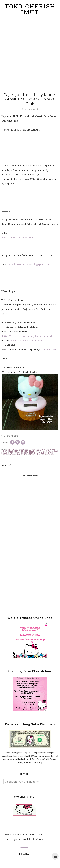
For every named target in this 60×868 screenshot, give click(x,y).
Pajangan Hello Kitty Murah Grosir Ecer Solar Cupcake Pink (30, 452)
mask (44, 451)
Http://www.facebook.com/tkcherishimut (27, 336)
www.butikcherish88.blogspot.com (28, 264)
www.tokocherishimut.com (27, 341)
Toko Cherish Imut (30, 10)
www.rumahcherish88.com (17, 237)
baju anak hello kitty (19, 449)
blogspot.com (50, 349)
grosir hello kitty (31, 451)
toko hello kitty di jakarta (41, 455)
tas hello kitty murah (13, 455)
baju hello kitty (41, 449)
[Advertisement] (30, 54)
